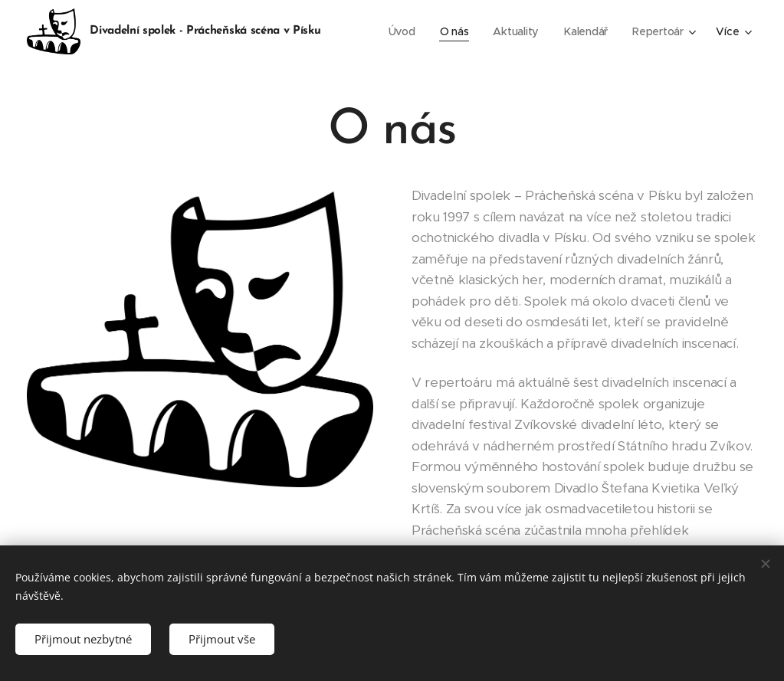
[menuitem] (402, 31)
